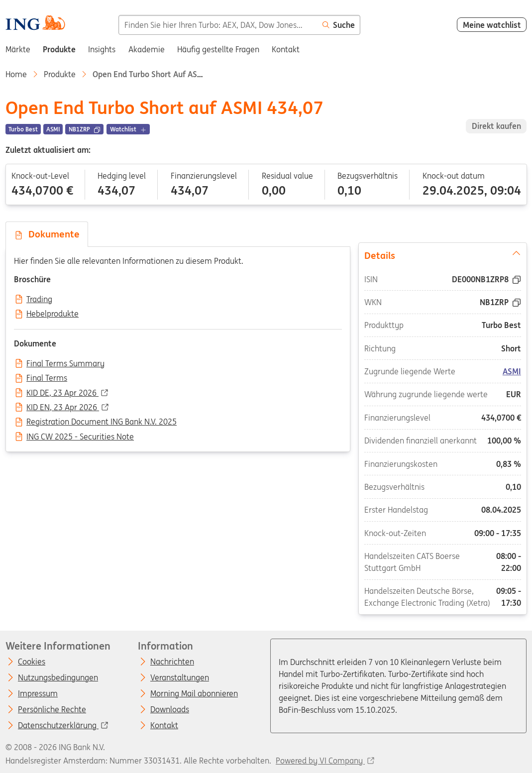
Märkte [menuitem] (18, 49)
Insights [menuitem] (102, 49)
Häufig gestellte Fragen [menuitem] (218, 49)
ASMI (512, 371)
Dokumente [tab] (47, 234)
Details (442, 254)
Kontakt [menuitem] (286, 49)
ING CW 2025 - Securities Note (80, 437)
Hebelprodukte (53, 314)
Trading (39, 300)
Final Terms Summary (65, 364)
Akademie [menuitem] (147, 49)
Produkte (60, 74)
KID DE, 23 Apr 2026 (62, 393)
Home (16, 74)
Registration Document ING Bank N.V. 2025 (102, 422)
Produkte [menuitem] (59, 49)
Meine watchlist (492, 25)
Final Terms (47, 378)
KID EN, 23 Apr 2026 (63, 408)
